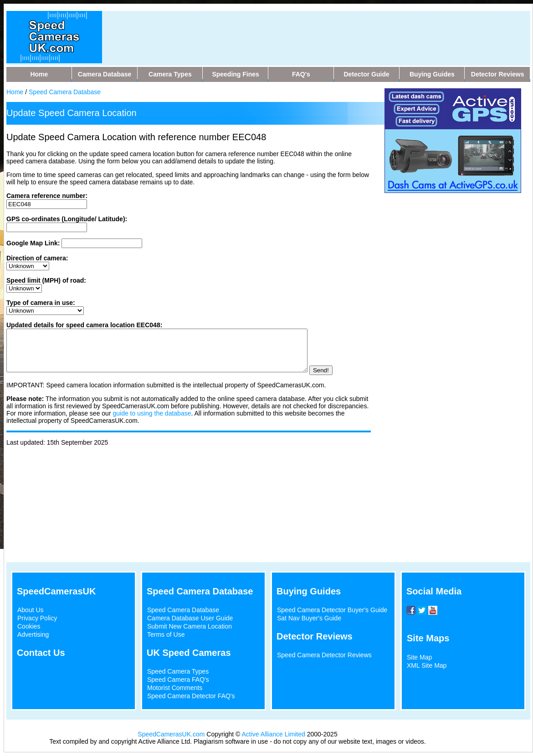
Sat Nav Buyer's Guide (309, 618)
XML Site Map (427, 665)
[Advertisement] (286, 31)
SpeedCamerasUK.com (171, 734)
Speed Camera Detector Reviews (324, 655)
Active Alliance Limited (274, 734)
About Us (31, 610)
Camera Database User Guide (190, 618)
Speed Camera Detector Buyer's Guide (332, 610)
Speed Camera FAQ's (178, 680)
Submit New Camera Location (190, 626)
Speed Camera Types (178, 671)
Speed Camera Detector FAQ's (191, 696)
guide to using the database (152, 421)
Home (15, 92)
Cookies (29, 626)
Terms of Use (166, 634)
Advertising (33, 634)
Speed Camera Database (65, 92)
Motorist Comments (175, 688)
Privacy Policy (37, 618)
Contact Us (41, 653)
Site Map (419, 657)
